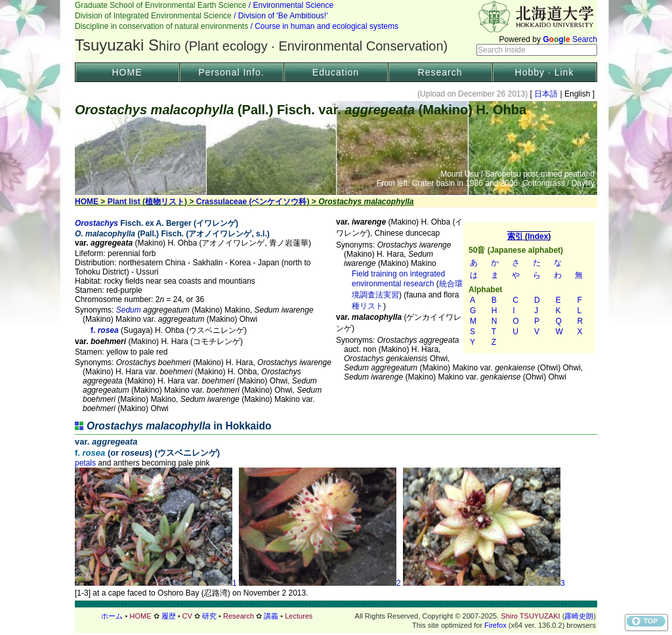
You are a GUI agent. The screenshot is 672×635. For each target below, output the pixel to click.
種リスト (367, 306)
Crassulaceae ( (224, 202)
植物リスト (165, 202)
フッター (336, 616)
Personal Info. (231, 72)
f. (90, 453)
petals (85, 463)
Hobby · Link (545, 72)
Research (440, 72)
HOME (127, 72)
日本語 (546, 94)
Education (336, 72)
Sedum (129, 310)
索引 (529, 288)
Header (336, 30)
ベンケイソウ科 (279, 202)
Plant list (124, 202)
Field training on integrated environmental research (398, 279)
